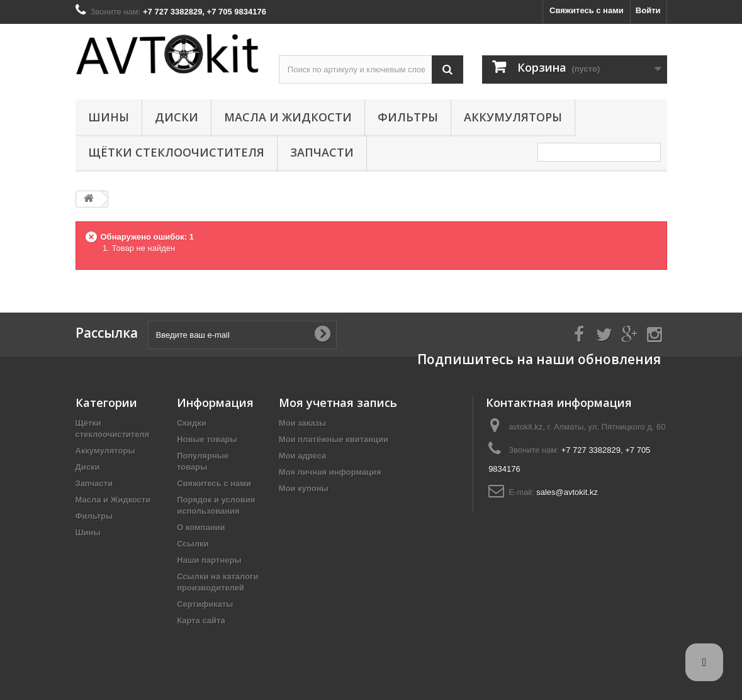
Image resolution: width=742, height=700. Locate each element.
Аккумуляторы (513, 117)
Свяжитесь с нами (587, 10)
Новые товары (207, 439)
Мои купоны (304, 488)
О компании (201, 527)
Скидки (192, 423)
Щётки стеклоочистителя (176, 152)
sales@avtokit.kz (567, 492)
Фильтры (408, 117)
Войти (648, 10)
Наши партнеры (209, 560)
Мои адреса (302, 456)
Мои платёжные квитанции (334, 439)
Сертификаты (205, 604)
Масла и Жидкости (288, 117)
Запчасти (322, 152)
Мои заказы (302, 423)
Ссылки (193, 544)
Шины (109, 117)
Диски (177, 117)
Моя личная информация (330, 472)
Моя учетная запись (338, 403)
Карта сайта (201, 620)
